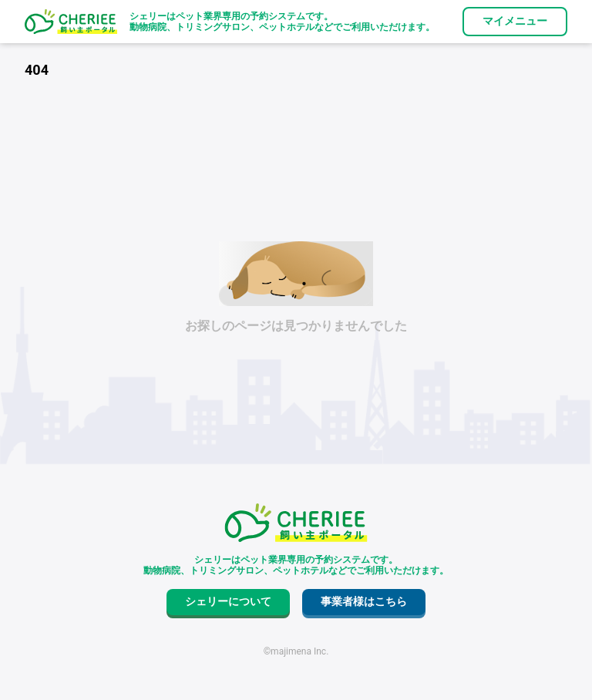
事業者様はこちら (364, 601)
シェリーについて (228, 601)
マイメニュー (515, 21)
